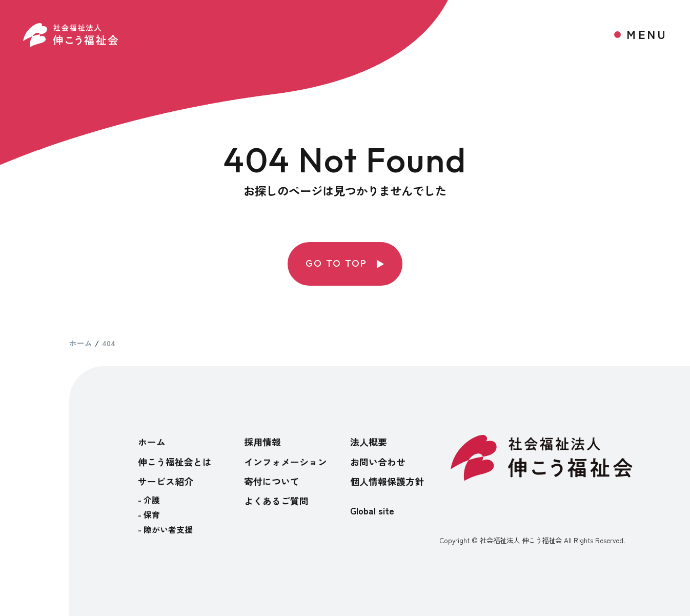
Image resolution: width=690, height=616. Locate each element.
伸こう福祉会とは (175, 462)
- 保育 (149, 515)
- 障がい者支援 (165, 530)
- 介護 (149, 500)
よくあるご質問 (276, 501)
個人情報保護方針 (387, 481)
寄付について (272, 481)
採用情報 (262, 442)
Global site (372, 510)
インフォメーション (286, 462)
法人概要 (369, 442)
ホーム (152, 442)
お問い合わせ (378, 462)
